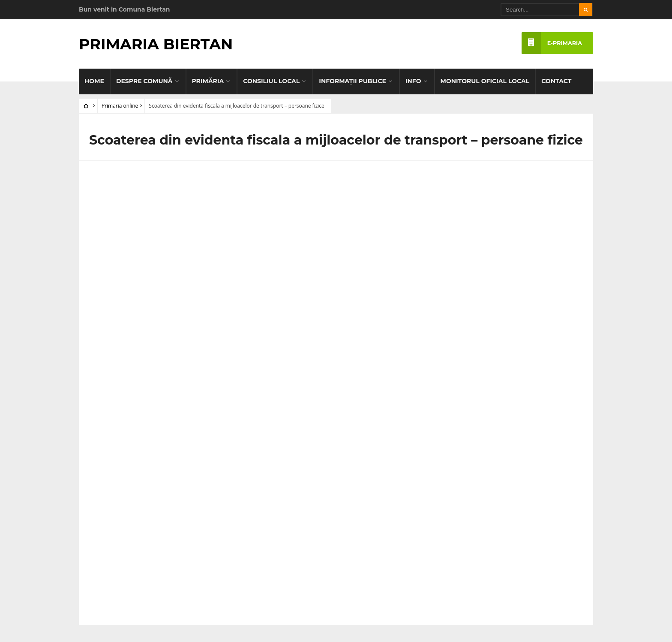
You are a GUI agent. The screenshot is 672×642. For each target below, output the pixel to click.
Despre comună (144, 81)
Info (413, 81)
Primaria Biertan (156, 44)
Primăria (208, 81)
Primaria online (120, 106)
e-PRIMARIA (552, 43)
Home (94, 81)
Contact (556, 81)
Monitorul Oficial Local (485, 81)
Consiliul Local (271, 81)
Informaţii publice (352, 81)
